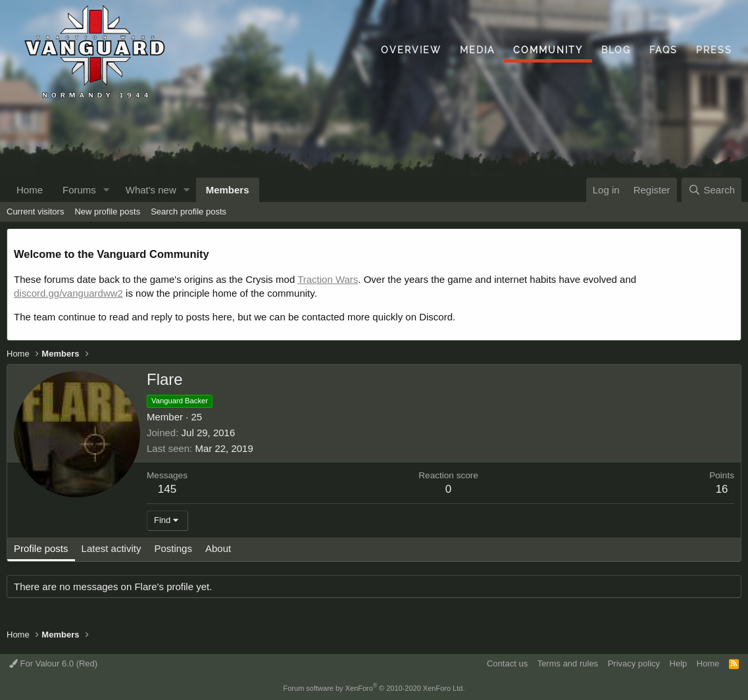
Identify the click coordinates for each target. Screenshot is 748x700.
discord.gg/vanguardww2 (68, 293)
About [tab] (218, 548)
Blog (616, 50)
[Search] (711, 190)
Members (228, 190)
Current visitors (35, 212)
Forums (79, 190)
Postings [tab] (173, 548)
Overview (411, 50)
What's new (151, 190)
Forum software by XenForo (374, 688)
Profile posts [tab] (41, 548)
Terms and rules (568, 663)
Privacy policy (634, 663)
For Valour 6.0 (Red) (53, 663)
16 (722, 489)
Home (30, 190)
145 (167, 489)
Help (679, 663)
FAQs (663, 50)
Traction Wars (328, 279)
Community (548, 50)
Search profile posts (188, 212)
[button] (107, 190)
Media (477, 50)
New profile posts (107, 212)
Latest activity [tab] (112, 548)
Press (714, 50)
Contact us (507, 663)
